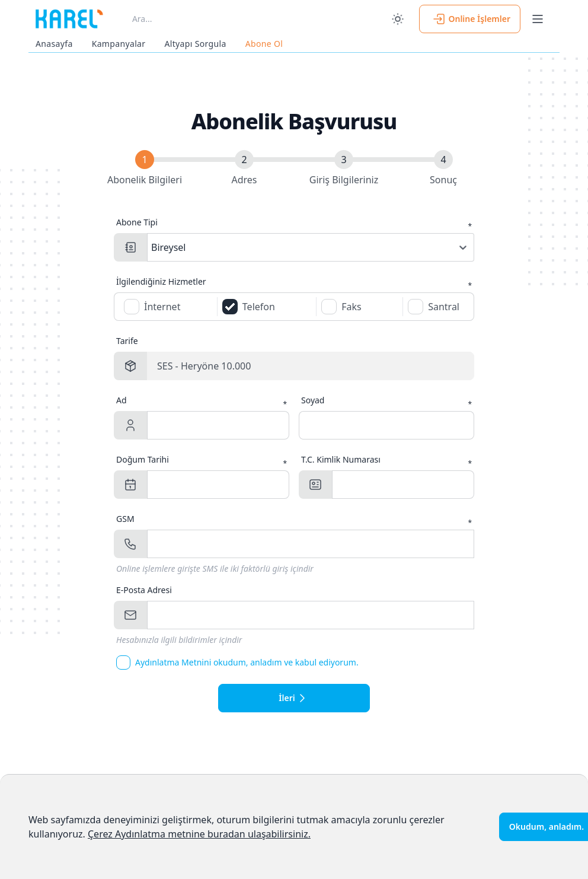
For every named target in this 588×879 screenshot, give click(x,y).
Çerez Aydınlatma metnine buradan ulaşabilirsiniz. (199, 834)
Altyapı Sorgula (195, 44)
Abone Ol (264, 44)
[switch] (398, 19)
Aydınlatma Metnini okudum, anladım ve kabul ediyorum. (247, 662)
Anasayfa (54, 44)
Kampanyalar (119, 44)
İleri (294, 698)
